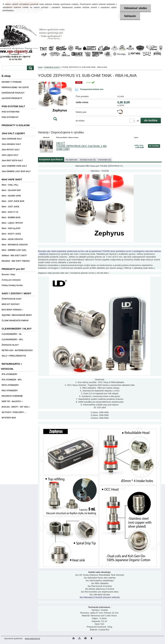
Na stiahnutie (71, 160)
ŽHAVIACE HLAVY (52, 67)
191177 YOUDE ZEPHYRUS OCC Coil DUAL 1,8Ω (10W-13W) (81, 146)
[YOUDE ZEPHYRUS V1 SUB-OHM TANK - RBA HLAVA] (55, 102)
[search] (30, 68)
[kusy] (132, 121)
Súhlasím (130, 16)
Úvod (40, 67)
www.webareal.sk (32, 639)
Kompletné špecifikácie (51, 159)
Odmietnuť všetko (135, 8)
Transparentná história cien (89, 89)
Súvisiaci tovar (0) (88, 160)
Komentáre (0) (105, 160)
